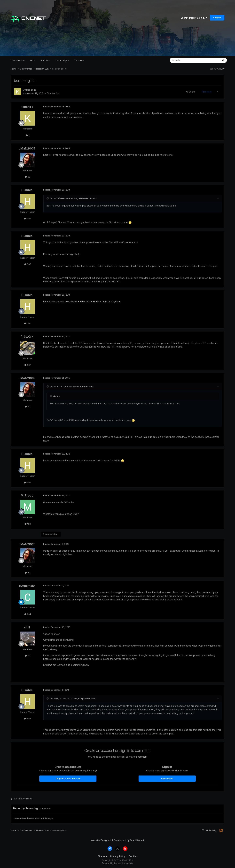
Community (62, 60)
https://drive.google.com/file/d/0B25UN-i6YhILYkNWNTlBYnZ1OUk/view (82, 302)
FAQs (33, 60)
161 (28, 656)
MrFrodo (27, 495)
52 (28, 177)
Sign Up (217, 18)
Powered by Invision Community (117, 863)
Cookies (133, 856)
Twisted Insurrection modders (113, 343)
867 (28, 365)
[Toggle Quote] (48, 198)
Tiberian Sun (53, 93)
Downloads (18, 60)
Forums (79, 60)
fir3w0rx (27, 337)
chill (27, 627)
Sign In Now (167, 779)
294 (28, 614)
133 (28, 524)
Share (190, 92)
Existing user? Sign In (194, 18)
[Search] (186, 60)
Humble (27, 190)
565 (28, 218)
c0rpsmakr (27, 586)
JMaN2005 (27, 148)
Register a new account (68, 779)
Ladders (45, 60)
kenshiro (31, 90)
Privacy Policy (118, 856)
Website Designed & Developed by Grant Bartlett (117, 840)
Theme (102, 856)
